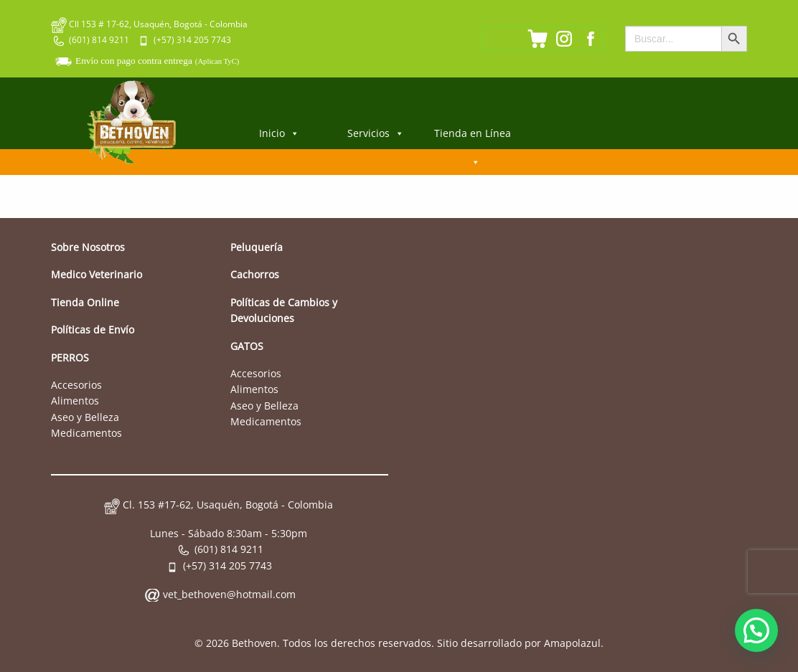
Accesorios (76, 385)
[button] (756, 630)
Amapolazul (572, 643)
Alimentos (75, 401)
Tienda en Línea (473, 138)
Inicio (279, 133)
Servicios (376, 133)
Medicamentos (86, 433)
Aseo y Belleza (85, 417)
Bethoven (254, 643)
